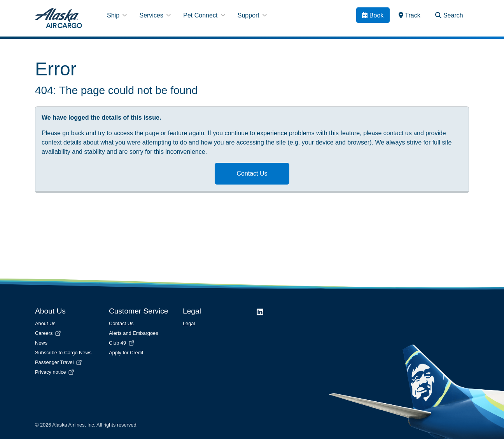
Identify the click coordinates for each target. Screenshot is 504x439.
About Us (45, 323)
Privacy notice (55, 372)
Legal (189, 323)
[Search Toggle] (449, 15)
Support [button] (252, 15)
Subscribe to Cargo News (63, 353)
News (41, 343)
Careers (48, 333)
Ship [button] (117, 15)
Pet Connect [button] (204, 15)
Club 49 (122, 343)
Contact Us (252, 173)
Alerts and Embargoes (134, 333)
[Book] (373, 15)
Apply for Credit (126, 353)
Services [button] (155, 15)
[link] (409, 15)
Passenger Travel (59, 362)
